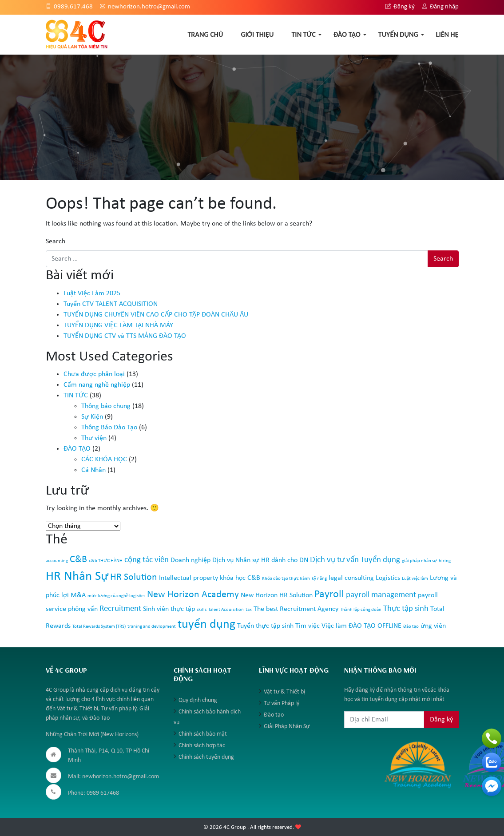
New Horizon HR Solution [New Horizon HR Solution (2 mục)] (277, 595)
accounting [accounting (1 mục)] (57, 561)
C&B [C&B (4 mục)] (78, 560)
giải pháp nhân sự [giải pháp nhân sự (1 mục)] (419, 561)
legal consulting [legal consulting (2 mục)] (351, 578)
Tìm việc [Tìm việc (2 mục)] (308, 626)
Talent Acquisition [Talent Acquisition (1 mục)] (226, 610)
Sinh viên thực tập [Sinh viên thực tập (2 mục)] (169, 609)
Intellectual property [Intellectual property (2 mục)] (189, 578)
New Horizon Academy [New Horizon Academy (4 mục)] (193, 595)
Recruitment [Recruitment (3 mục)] (120, 609)
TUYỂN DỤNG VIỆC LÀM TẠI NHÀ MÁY (118, 325)
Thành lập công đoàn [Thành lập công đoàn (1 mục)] (361, 610)
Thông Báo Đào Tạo (109, 428)
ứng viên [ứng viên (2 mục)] (433, 626)
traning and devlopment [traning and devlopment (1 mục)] (152, 627)
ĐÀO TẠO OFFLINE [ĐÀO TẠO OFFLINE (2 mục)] (375, 626)
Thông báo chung (106, 406)
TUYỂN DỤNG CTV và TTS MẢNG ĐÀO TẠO (125, 336)
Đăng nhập (440, 7)
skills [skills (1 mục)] (202, 610)
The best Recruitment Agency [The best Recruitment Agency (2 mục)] (296, 609)
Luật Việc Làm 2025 (92, 293)
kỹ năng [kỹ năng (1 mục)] (319, 579)
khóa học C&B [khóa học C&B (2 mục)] (240, 578)
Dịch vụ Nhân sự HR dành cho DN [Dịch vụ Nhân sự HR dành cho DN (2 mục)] (260, 560)
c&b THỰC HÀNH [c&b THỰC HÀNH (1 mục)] (106, 561)
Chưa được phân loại (94, 374)
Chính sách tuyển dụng (206, 757)
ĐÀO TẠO (347, 34)
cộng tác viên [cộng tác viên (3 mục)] (147, 560)
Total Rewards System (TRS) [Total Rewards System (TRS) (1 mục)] (99, 627)
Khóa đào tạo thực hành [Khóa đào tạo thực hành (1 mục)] (286, 579)
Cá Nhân (93, 470)
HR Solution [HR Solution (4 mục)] (134, 577)
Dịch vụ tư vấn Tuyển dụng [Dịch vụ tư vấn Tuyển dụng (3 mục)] (355, 560)
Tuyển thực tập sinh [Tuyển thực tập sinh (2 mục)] (265, 626)
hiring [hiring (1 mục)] (445, 561)
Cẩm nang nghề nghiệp (97, 385)
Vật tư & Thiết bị (284, 692)
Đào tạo (274, 715)
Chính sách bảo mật (203, 734)
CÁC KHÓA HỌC (104, 460)
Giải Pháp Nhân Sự (287, 727)
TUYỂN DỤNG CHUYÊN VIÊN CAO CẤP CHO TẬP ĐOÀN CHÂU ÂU (156, 315)
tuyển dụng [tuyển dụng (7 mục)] (206, 625)
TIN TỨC (304, 34)
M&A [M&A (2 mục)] (78, 595)
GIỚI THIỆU (257, 34)
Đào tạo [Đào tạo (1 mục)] (411, 627)
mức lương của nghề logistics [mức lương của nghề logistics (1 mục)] (116, 596)
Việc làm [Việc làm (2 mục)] (334, 626)
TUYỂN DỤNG (398, 34)
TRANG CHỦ (205, 34)
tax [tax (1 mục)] (249, 610)
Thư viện (94, 438)
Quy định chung (198, 700)
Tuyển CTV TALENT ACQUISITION (111, 304)
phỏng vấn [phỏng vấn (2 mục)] (83, 609)
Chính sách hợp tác (202, 746)
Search (56, 242)
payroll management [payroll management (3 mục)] (381, 595)
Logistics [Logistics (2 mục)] (388, 578)
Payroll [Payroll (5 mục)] (329, 594)
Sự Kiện (92, 417)
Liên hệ (447, 34)
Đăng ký (400, 7)
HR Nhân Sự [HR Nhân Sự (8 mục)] (77, 576)
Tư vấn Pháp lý (282, 703)
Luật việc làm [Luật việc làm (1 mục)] (415, 579)
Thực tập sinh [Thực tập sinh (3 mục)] (406, 609)
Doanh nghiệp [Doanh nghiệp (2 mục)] (190, 560)
